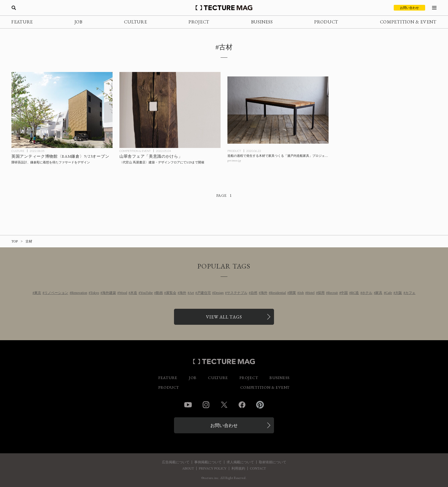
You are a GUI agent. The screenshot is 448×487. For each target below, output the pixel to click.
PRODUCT (326, 22)
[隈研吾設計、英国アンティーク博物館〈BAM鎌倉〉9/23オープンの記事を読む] (62, 110)
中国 (344, 293)
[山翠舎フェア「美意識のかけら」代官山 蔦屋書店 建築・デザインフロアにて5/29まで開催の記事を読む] (170, 110)
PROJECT (199, 22)
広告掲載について (176, 462)
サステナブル (237, 293)
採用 (321, 293)
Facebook (242, 405)
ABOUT (188, 468)
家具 (379, 293)
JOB (79, 22)
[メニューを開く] (434, 8)
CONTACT (258, 468)
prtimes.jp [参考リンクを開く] (234, 160)
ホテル (367, 293)
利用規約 (238, 468)
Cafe (389, 293)
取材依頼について (273, 462)
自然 (254, 293)
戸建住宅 (204, 293)
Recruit (333, 293)
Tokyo (95, 293)
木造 (134, 293)
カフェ (410, 293)
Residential (278, 293)
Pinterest (260, 405)
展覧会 (171, 293)
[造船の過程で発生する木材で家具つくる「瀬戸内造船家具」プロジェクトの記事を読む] (278, 110)
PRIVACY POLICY (213, 468)
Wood (123, 293)
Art (192, 293)
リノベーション (56, 293)
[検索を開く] (14, 8)
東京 (38, 293)
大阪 (399, 293)
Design (219, 293)
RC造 (355, 293)
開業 (293, 293)
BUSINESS (262, 22)
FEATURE (22, 22)
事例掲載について (208, 462)
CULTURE (135, 22)
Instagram (206, 405)
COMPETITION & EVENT (408, 22)
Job (302, 293)
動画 (159, 293)
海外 (183, 293)
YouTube (147, 293)
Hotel (311, 293)
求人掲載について (240, 462)
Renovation (79, 293)
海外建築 (109, 293)
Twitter (224, 405)
